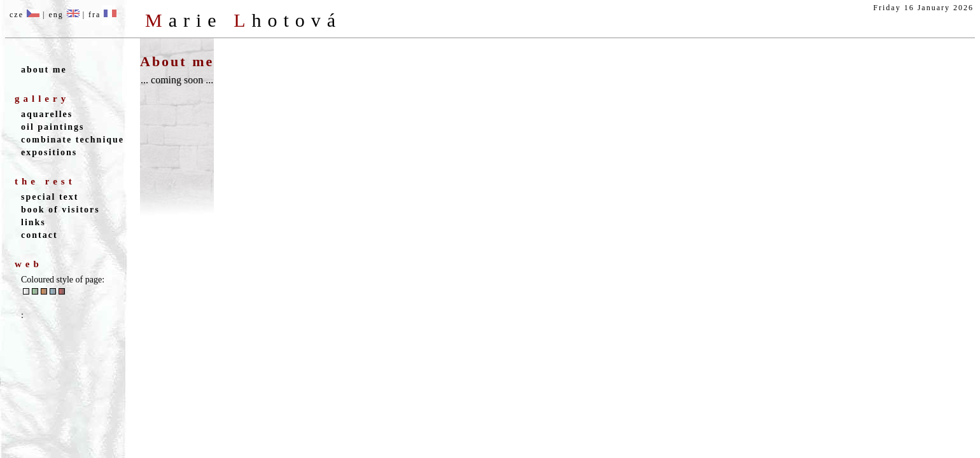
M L (243, 20)
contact (39, 235)
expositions (49, 152)
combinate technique (73, 140)
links (33, 222)
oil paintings (53, 127)
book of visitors (60, 210)
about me (44, 70)
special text (50, 197)
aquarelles (47, 114)
